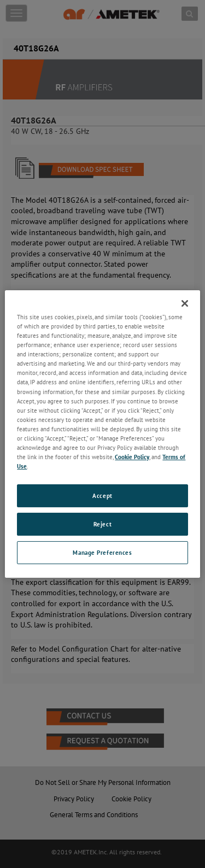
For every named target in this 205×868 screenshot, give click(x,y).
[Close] (185, 303)
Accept (102, 495)
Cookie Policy (132, 457)
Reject (102, 524)
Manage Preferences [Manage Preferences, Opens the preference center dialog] (102, 552)
